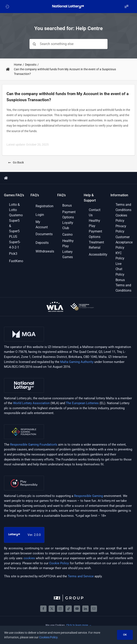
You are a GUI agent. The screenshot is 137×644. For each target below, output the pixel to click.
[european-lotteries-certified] (82, 304)
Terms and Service (81, 576)
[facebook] (43, 609)
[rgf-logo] (24, 426)
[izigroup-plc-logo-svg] (69, 596)
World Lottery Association (31, 403)
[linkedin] (85, 609)
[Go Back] (16, 162)
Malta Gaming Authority (77, 362)
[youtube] (77, 609)
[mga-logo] (24, 328)
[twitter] (52, 609)
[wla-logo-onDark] (55, 303)
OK (125, 635)
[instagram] (60, 609)
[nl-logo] (24, 380)
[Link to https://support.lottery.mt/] (8, 69)
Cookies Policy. (49, 637)
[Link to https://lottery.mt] (7, 7)
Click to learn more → (79, 625)
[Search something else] (68, 44)
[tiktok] (69, 609)
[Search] (35, 44)
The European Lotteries (82, 403)
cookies (29, 558)
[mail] (94, 609)
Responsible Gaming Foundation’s (34, 445)
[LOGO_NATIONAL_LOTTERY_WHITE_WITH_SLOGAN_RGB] (68, 6)
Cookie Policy (59, 563)
